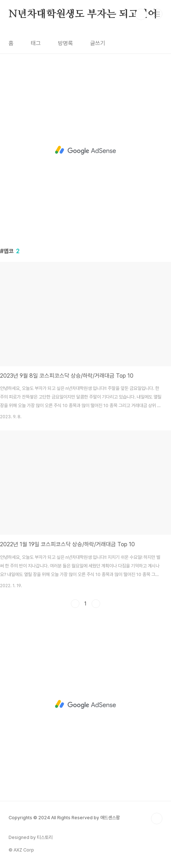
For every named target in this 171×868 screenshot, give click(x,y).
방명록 (65, 43)
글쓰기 (98, 43)
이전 (75, 604)
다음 (96, 604)
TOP (157, 819)
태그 (36, 43)
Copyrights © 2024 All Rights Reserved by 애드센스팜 (64, 818)
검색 (141, 14)
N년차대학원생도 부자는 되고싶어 (83, 14)
